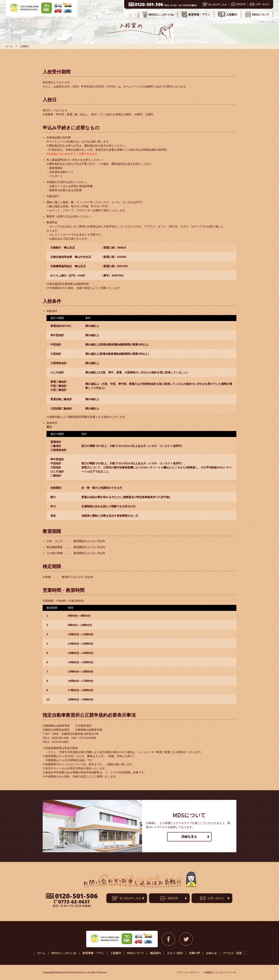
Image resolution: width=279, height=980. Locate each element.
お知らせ (211, 953)
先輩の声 (195, 953)
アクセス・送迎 (232, 953)
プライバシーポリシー (188, 972)
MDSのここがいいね (158, 15)
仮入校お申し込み (215, 4)
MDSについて (257, 15)
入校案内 (228, 15)
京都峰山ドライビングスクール (220, 972)
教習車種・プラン (196, 15)
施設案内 (155, 953)
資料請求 (238, 4)
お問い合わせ (260, 4)
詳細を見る (189, 837)
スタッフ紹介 (175, 953)
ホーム (9, 46)
